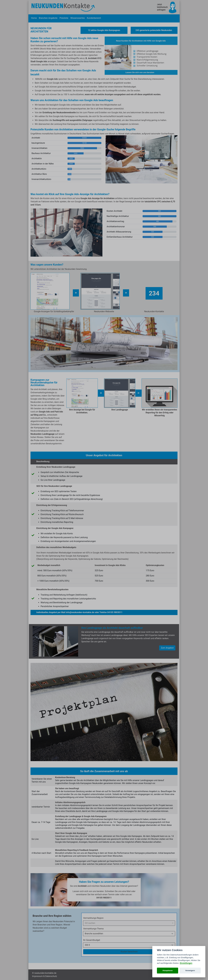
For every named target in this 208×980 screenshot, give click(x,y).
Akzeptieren (168, 970)
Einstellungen (186, 963)
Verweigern (190, 970)
